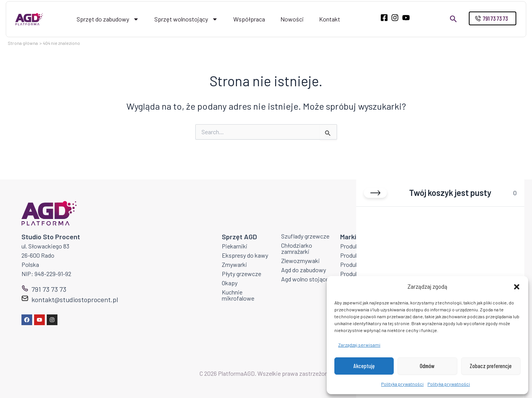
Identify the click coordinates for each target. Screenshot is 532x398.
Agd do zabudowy (304, 270)
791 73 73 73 (49, 289)
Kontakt (330, 19)
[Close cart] (375, 193)
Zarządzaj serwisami (359, 345)
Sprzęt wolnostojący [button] (186, 19)
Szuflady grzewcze (305, 236)
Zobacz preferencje (491, 366)
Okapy (230, 283)
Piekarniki (235, 246)
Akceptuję (364, 366)
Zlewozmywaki (300, 261)
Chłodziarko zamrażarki (297, 248)
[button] (517, 287)
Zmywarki (234, 264)
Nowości (292, 19)
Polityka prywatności (402, 384)
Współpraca (249, 19)
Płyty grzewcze (241, 274)
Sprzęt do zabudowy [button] (108, 19)
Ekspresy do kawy (245, 255)
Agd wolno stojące (305, 279)
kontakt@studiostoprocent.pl (75, 299)
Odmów (427, 366)
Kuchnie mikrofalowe (238, 295)
